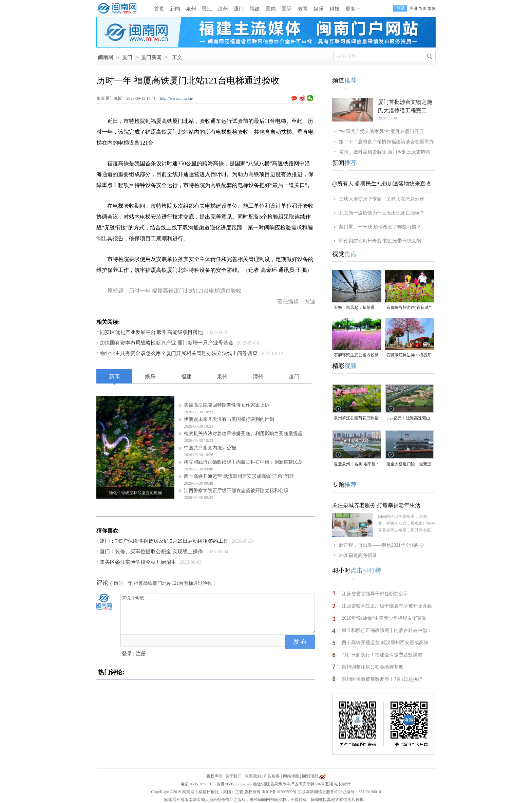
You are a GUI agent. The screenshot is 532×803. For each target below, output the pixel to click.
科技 (335, 9)
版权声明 (214, 776)
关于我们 (233, 776)
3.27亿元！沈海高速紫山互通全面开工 (408, 419)
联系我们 (253, 776)
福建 (255, 9)
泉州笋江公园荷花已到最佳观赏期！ (356, 419)
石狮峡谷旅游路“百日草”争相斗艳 (409, 308)
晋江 (207, 9)
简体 (422, 8)
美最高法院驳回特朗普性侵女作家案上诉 (227, 405)
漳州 (223, 9)
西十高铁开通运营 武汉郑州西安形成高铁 (385, 643)
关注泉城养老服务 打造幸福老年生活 (376, 505)
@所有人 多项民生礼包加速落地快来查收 (382, 183)
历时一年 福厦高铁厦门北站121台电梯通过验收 (163, 583)
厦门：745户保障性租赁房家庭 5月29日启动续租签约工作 (164, 541)
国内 (271, 9)
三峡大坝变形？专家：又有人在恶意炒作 (382, 199)
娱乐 (319, 9)
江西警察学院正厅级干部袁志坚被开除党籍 (387, 606)
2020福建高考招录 (358, 555)
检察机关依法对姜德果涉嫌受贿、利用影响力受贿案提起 (243, 434)
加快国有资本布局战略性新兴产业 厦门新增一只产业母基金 (167, 343)
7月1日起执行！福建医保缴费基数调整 (382, 655)
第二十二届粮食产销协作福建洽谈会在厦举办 (386, 142)
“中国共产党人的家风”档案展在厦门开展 (381, 132)
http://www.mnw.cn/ (177, 98)
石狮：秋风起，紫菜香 (354, 307)
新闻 (175, 9)
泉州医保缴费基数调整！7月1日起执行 (382, 679)
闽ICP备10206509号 (279, 792)
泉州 (191, 9)
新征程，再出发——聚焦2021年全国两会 (382, 545)
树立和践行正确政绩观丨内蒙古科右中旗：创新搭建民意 (243, 462)
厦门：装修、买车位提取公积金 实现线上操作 (151, 552)
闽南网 (106, 57)
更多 (350, 9)
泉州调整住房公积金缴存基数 (373, 667)
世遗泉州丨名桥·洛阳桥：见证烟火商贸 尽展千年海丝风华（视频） (357, 464)
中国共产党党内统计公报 (210, 448)
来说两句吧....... (218, 614)
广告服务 (272, 776)
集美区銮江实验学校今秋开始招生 (138, 562)
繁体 (432, 8)
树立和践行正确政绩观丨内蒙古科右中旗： (387, 630)
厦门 (239, 9)
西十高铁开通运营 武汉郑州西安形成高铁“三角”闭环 (239, 476)
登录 (127, 654)
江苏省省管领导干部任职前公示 (375, 594)
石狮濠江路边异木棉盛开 (409, 355)
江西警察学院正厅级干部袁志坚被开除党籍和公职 (236, 491)
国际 (287, 9)
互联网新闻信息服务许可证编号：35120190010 (339, 792)
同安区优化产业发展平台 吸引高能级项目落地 (151, 332)
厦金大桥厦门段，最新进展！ (409, 464)
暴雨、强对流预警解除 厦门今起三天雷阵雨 (385, 152)
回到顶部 (310, 776)
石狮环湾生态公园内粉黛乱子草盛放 (356, 356)
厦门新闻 (151, 57)
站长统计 (342, 784)
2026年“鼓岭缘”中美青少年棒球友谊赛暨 (384, 618)
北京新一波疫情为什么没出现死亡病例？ (382, 213)
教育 (303, 9)
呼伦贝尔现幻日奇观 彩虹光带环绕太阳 (380, 241)
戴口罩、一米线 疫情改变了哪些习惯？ (380, 227)
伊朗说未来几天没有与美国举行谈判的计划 (229, 419)
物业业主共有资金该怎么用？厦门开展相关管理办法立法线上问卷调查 (179, 353)
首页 (159, 9)
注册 (413, 8)
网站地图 (291, 776)
